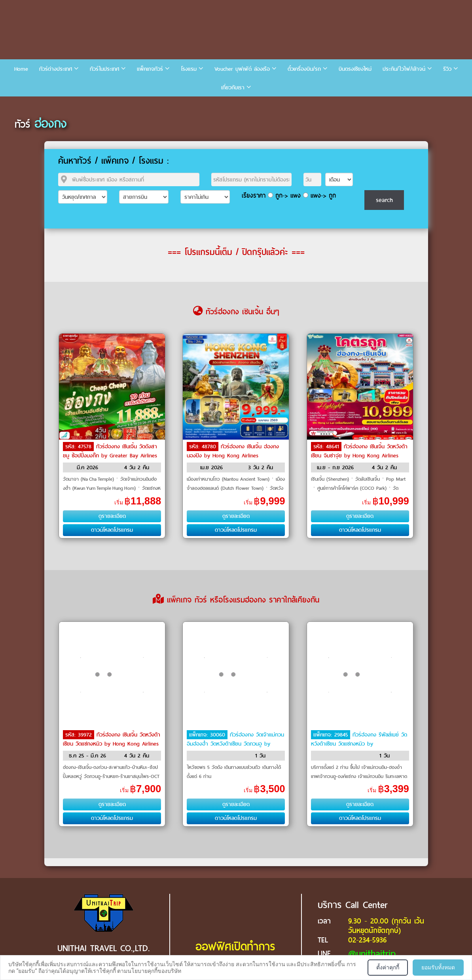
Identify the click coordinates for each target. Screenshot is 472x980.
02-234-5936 (367, 940)
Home (21, 69)
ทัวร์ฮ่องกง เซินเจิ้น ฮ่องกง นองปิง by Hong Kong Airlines (233, 451)
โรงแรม (189, 69)
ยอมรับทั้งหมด (438, 967)
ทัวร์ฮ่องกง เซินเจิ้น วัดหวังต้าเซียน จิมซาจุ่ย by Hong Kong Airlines (359, 451)
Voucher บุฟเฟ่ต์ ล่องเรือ (242, 69)
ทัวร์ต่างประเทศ (56, 69)
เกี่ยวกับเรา (233, 88)
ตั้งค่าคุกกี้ (388, 967)
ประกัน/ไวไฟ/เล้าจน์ (404, 69)
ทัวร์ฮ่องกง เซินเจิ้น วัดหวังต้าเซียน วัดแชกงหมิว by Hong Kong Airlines (112, 739)
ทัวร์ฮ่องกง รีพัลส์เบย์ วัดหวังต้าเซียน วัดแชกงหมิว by (359, 739)
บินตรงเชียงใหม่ (355, 69)
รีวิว (447, 69)
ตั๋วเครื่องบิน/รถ (304, 69)
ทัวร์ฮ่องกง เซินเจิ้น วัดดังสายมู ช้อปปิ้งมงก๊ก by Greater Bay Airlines (110, 451)
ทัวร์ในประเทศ (104, 69)
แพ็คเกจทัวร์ (150, 69)
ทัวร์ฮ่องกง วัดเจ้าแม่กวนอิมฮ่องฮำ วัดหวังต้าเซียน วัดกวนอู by (235, 739)
